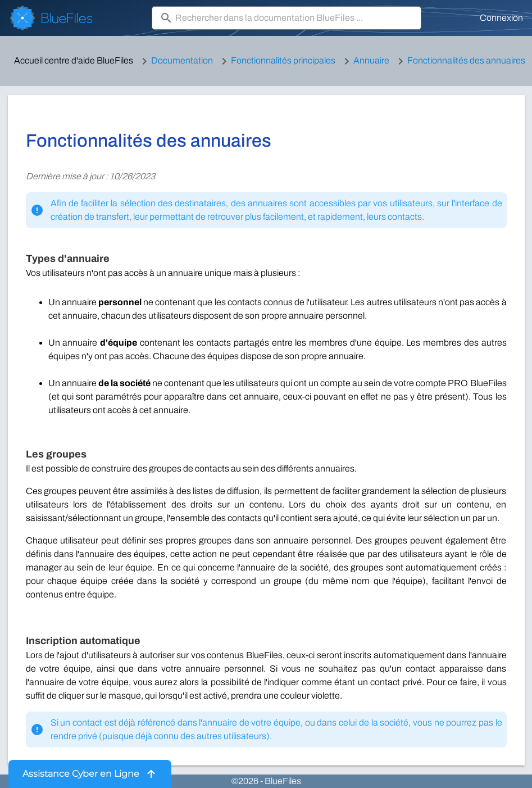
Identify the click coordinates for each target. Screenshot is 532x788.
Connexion (501, 18)
